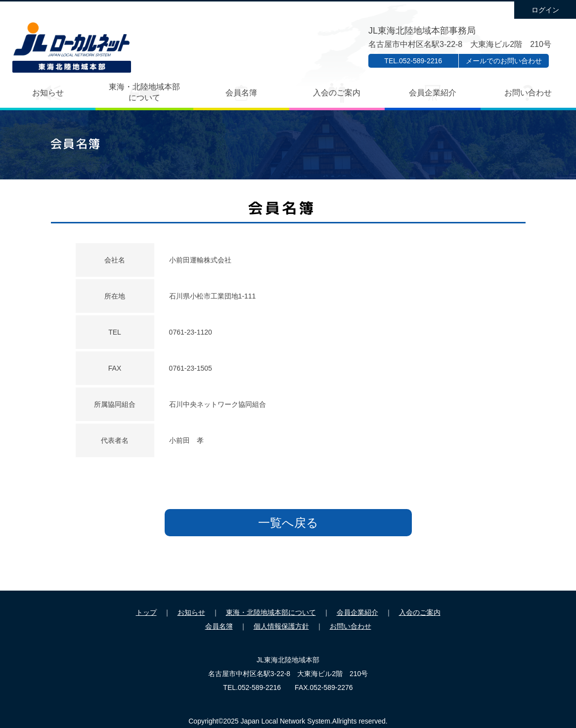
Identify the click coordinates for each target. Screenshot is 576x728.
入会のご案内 (337, 93)
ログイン (545, 10)
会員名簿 (241, 93)
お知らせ (48, 93)
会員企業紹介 (433, 93)
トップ (146, 612)
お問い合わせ (528, 93)
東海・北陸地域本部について (144, 92)
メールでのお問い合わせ (504, 61)
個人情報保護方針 (281, 626)
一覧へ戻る (288, 523)
